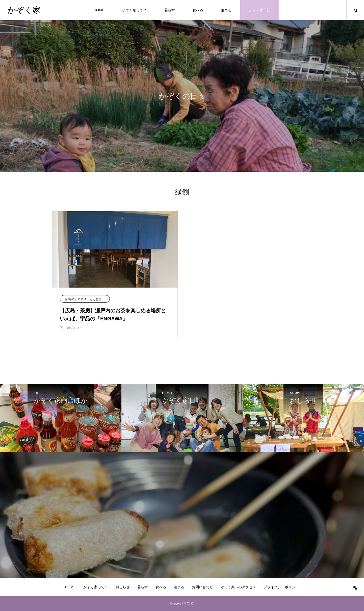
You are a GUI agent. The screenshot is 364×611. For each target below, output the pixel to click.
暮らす (170, 10)
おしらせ (123, 587)
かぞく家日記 (260, 10)
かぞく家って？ (134, 10)
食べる (198, 10)
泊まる (226, 10)
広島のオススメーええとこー (85, 299)
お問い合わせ (202, 587)
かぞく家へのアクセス (238, 587)
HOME (99, 10)
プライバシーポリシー (281, 587)
